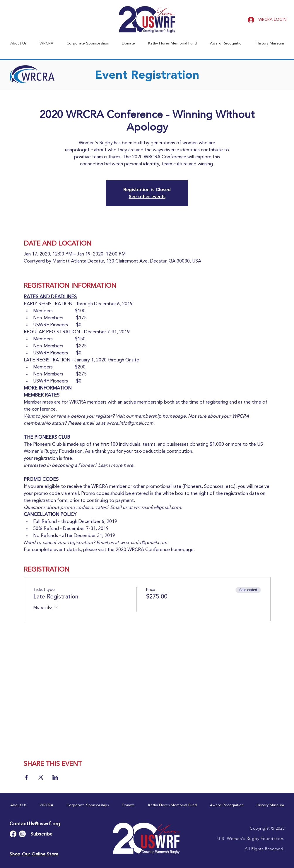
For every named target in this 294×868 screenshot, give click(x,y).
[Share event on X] (41, 777)
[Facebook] (13, 834)
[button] (18, 43)
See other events (147, 197)
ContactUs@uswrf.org (35, 824)
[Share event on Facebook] (27, 777)
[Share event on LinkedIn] (55, 777)
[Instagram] (22, 834)
